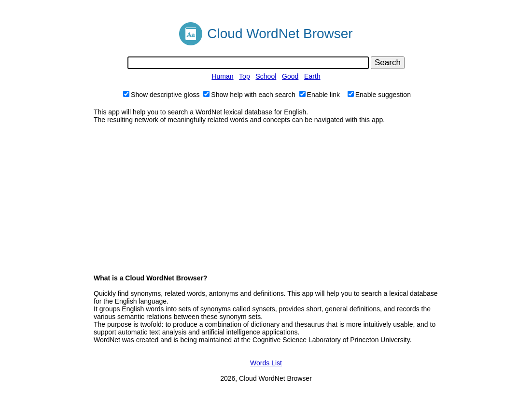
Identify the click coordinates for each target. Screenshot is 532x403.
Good (290, 76)
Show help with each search (249, 95)
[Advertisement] (266, 199)
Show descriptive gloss (161, 95)
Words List (266, 363)
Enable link (320, 95)
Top (245, 76)
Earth (312, 76)
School (266, 76)
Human (222, 76)
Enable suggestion (379, 95)
